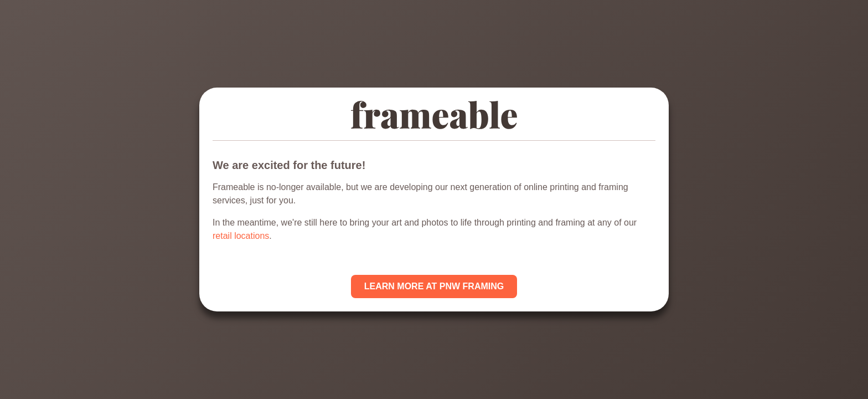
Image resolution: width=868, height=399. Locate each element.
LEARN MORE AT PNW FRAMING (434, 286)
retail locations (241, 236)
